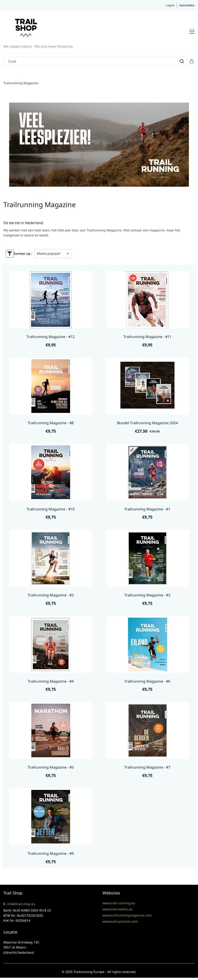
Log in (170, 5)
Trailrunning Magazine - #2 (51, 595)
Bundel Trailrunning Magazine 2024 (147, 423)
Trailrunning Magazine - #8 (51, 423)
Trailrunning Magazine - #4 (51, 681)
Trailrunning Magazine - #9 (51, 853)
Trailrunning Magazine (21, 83)
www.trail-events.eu (118, 909)
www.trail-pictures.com (120, 921)
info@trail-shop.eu (21, 904)
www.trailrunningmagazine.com (127, 915)
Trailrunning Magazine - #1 (147, 509)
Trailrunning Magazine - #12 (51, 337)
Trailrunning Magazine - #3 (147, 595)
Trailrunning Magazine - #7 (147, 767)
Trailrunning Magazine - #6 (147, 681)
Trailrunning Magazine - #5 (51, 767)
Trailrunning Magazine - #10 (51, 509)
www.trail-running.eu (119, 903)
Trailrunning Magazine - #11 (147, 337)
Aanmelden (187, 5)
